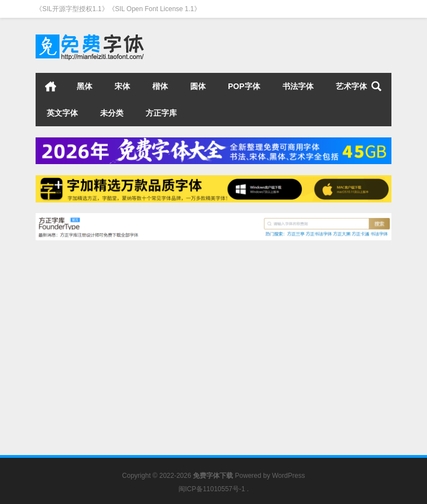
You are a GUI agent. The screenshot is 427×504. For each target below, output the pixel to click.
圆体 (198, 86)
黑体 (85, 86)
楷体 (160, 86)
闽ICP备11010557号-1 (212, 489)
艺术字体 (351, 86)
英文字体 (62, 113)
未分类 (112, 113)
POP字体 (244, 86)
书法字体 (298, 86)
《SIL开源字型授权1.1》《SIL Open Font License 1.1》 (118, 9)
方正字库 (161, 113)
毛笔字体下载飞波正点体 (90, 355)
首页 (51, 86)
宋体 (122, 86)
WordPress (288, 476)
